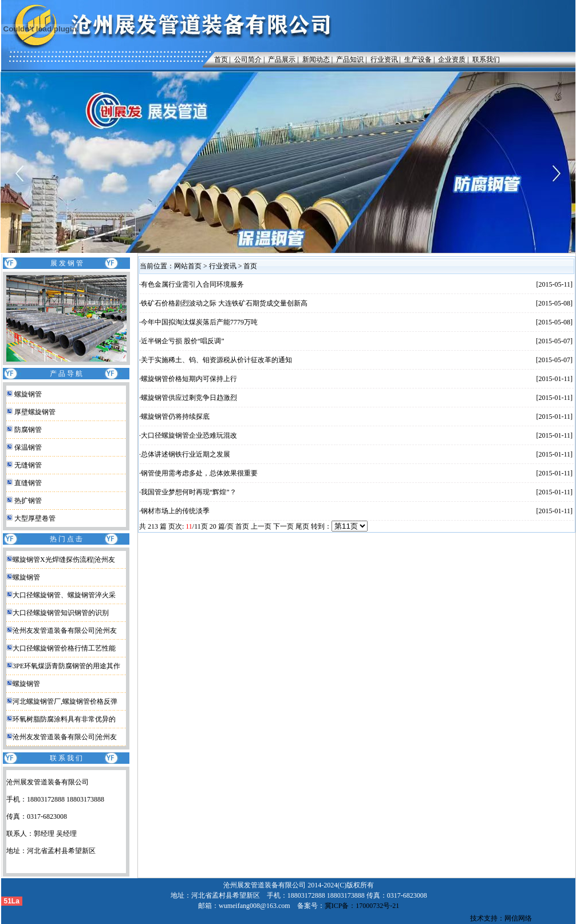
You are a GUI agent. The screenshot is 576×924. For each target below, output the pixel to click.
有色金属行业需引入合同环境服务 (192, 284)
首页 (218, 60)
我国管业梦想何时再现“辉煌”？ (189, 492)
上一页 (261, 526)
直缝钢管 (28, 483)
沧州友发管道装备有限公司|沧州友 (65, 630)
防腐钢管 (28, 430)
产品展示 (282, 60)
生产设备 (418, 60)
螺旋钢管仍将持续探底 (175, 417)
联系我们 (486, 60)
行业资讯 (384, 60)
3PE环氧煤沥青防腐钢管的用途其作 (66, 666)
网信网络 (518, 918)
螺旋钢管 (28, 394)
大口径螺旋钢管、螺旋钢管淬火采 (64, 595)
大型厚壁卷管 (35, 518)
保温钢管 (28, 447)
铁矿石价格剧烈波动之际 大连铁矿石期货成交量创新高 (224, 303)
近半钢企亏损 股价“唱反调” (183, 341)
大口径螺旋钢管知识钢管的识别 (61, 613)
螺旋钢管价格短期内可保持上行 (189, 379)
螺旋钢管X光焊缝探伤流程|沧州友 (64, 560)
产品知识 (350, 60)
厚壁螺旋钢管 (35, 412)
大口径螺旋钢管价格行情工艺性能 (64, 648)
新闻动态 (316, 60)
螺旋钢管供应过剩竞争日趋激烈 (189, 398)
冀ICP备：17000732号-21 (362, 906)
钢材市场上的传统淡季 (175, 511)
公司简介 (248, 60)
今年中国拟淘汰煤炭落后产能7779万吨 (199, 322)
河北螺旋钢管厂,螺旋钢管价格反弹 (65, 701)
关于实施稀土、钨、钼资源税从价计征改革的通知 (216, 360)
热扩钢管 (28, 501)
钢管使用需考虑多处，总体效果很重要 (199, 473)
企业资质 (452, 60)
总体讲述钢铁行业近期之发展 (186, 454)
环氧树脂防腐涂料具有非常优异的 (64, 719)
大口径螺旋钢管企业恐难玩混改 (189, 435)
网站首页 (188, 266)
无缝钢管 (28, 465)
